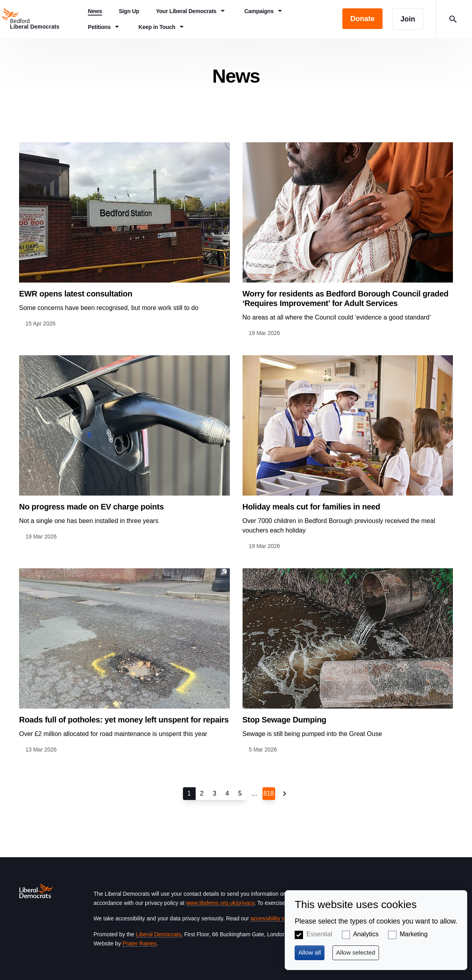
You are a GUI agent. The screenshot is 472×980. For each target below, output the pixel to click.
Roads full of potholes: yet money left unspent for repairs (124, 720)
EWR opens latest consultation (76, 294)
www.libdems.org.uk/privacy (220, 903)
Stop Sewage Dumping (285, 720)
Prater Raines (140, 943)
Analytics (366, 934)
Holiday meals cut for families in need (311, 507)
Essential (320, 934)
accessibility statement (278, 918)
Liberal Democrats (159, 934)
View (124, 235)
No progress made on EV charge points (91, 507)
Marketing (414, 934)
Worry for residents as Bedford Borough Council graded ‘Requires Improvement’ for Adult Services (346, 298)
